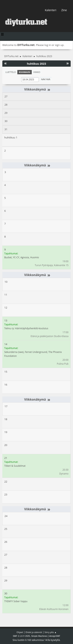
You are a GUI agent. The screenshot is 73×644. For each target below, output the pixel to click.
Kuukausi (25, 72)
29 (6, 113)
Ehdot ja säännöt (34, 632)
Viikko (37, 72)
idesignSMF (55, 636)
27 (6, 96)
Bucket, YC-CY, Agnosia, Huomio (22, 257)
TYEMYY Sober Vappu (16, 601)
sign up (59, 45)
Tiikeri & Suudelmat (15, 466)
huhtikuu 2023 (36, 64)
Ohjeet (20, 632)
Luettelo (11, 72)
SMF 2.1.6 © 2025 (21, 636)
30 (6, 121)
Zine (64, 10)
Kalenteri (51, 10)
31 (6, 129)
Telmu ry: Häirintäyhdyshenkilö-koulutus (26, 328)
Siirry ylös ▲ (51, 632)
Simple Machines (39, 636)
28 (6, 105)
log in (48, 45)
